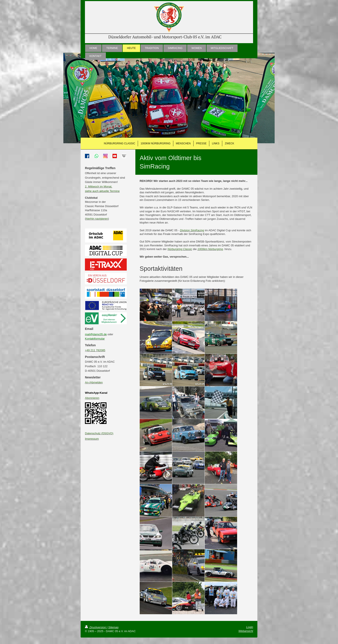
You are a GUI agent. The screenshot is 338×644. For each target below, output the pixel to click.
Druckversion (96, 627)
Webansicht (246, 631)
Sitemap (113, 627)
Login (250, 627)
